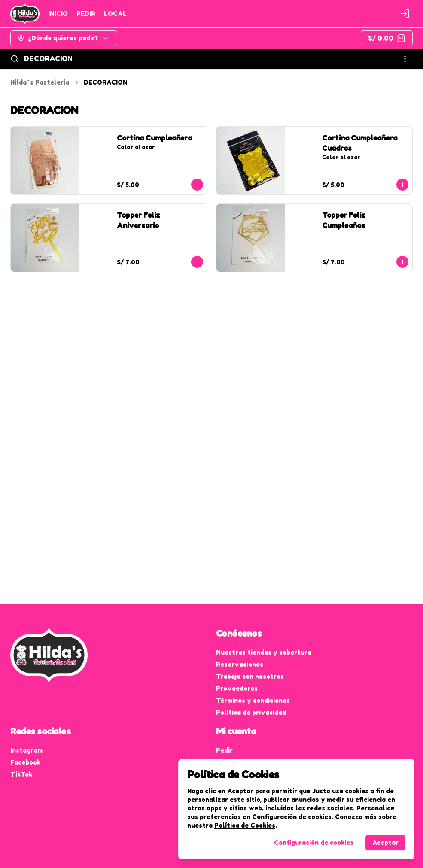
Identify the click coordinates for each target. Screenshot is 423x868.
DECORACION (48, 58)
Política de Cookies (245, 825)
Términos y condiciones (253, 700)
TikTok (21, 774)
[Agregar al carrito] (197, 185)
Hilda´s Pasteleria (40, 82)
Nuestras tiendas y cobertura (264, 652)
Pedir (224, 750)
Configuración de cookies (314, 842)
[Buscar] (15, 59)
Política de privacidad (251, 712)
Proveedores (237, 688)
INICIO (58, 14)
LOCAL (115, 14)
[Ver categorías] (405, 59)
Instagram (26, 750)
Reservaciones (240, 664)
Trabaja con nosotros (250, 676)
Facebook (25, 762)
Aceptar (385, 842)
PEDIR (86, 14)
